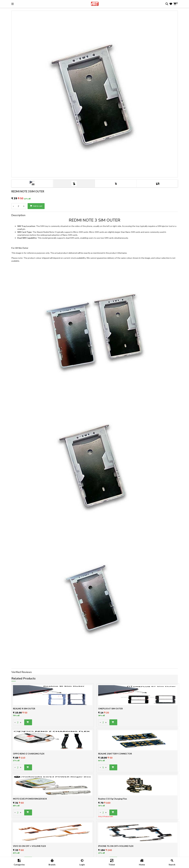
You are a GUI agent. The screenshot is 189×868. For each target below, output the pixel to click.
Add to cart (36, 206)
